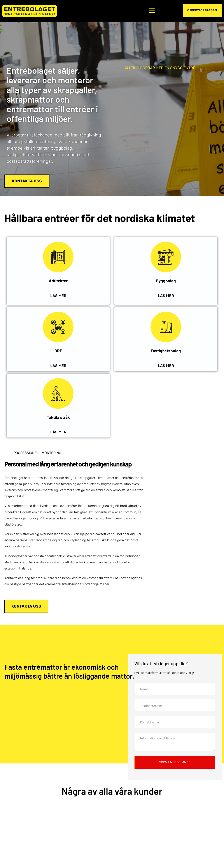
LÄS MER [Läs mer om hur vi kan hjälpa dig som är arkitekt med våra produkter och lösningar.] (58, 296)
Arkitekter (58, 281)
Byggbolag (166, 281)
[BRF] (58, 327)
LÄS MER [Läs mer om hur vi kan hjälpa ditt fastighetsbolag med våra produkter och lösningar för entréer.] (166, 366)
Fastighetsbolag (166, 351)
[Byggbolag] (166, 257)
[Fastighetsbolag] (166, 327)
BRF (58, 351)
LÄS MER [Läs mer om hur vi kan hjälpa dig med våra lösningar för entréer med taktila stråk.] (58, 432)
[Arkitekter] (58, 257)
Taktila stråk (58, 417)
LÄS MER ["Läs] (166, 296)
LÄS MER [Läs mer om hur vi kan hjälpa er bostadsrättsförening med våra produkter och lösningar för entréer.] (58, 366)
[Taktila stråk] (58, 393)
